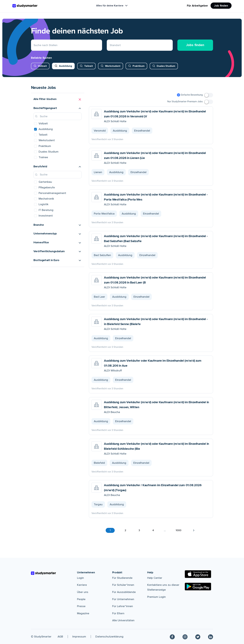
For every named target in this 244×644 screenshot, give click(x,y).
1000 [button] (178, 530)
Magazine (83, 613)
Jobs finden (195, 45)
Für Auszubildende (124, 592)
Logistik (43, 204)
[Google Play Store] (198, 587)
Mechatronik (46, 199)
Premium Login (156, 597)
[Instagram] (185, 637)
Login (80, 578)
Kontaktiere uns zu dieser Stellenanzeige (163, 587)
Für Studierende (122, 578)
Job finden (221, 6)
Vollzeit (42, 66)
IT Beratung (46, 210)
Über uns (83, 592)
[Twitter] (198, 637)
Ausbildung (66, 66)
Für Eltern (118, 613)
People (81, 599)
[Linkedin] (211, 637)
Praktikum (139, 66)
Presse (81, 606)
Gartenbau (45, 182)
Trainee (43, 157)
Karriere (82, 585)
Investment (46, 216)
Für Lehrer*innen (123, 606)
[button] (58, 99)
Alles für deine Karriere (112, 6)
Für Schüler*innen (123, 585)
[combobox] (110, 45)
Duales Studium (166, 66)
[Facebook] (172, 637)
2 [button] (125, 530)
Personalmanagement (52, 193)
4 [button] (153, 530)
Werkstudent (113, 66)
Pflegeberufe (47, 187)
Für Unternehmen (123, 599)
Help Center (155, 578)
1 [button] (110, 530)
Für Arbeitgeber (197, 6)
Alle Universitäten (123, 620)
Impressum (79, 637)
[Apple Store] (198, 574)
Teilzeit (89, 66)
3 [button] (139, 530)
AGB (60, 637)
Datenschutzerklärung (109, 637)
